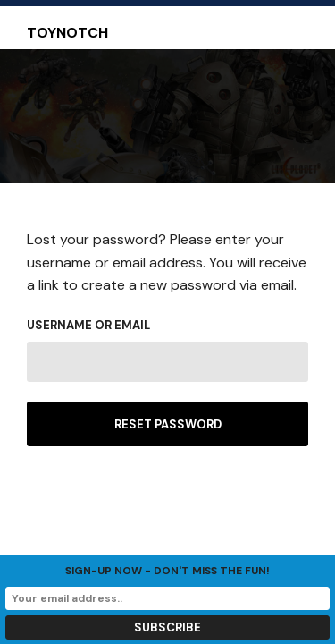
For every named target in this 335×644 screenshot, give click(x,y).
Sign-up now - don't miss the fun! (167, 571)
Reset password (168, 424)
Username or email (88, 325)
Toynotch (67, 33)
